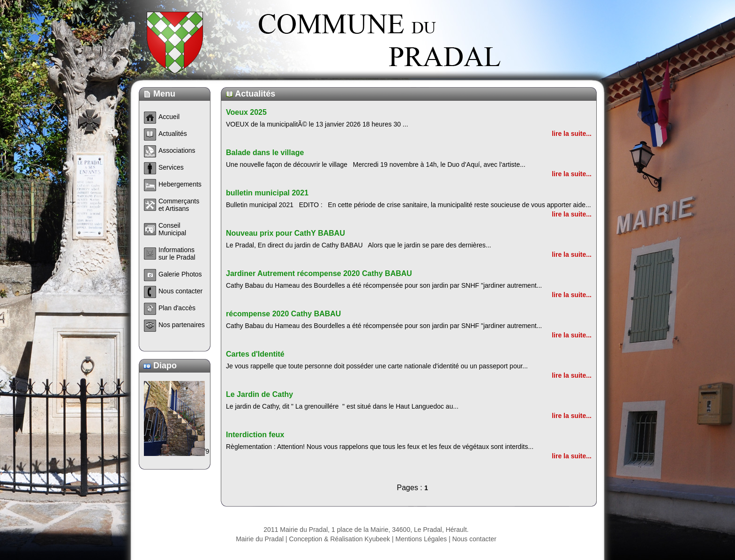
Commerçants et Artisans (179, 205)
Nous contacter (474, 539)
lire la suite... (572, 134)
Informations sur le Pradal (177, 254)
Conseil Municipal (172, 229)
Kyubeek (377, 539)
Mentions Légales (421, 539)
